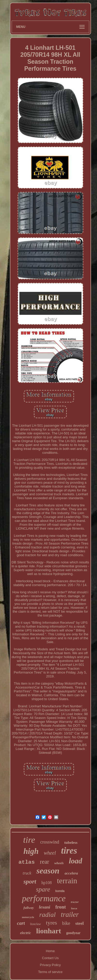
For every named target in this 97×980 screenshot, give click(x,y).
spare (43, 889)
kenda (60, 891)
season (48, 871)
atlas (27, 862)
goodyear (73, 933)
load (76, 861)
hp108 (47, 883)
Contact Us (50, 958)
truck (27, 873)
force (74, 908)
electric (26, 933)
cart (21, 923)
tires (69, 851)
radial (48, 915)
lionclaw (35, 924)
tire (29, 840)
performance (44, 898)
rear (44, 862)
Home (50, 951)
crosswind (50, 842)
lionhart (49, 931)
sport (30, 881)
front (61, 907)
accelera (71, 873)
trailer (70, 914)
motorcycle (28, 917)
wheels (59, 863)
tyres (52, 923)
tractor (75, 902)
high (31, 851)
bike (66, 923)
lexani (44, 907)
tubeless (71, 843)
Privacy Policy (50, 965)
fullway (29, 908)
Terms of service (50, 972)
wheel (50, 853)
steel (79, 923)
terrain (67, 881)
